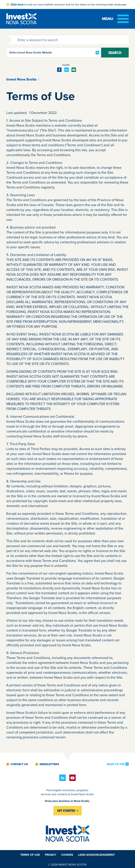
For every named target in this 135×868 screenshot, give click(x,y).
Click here (17, 4)
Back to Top (116, 764)
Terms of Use (30, 855)
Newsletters (49, 764)
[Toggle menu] (115, 19)
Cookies (67, 855)
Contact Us (19, 764)
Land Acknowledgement (96, 855)
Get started (66, 811)
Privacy (51, 855)
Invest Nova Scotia (21, 79)
